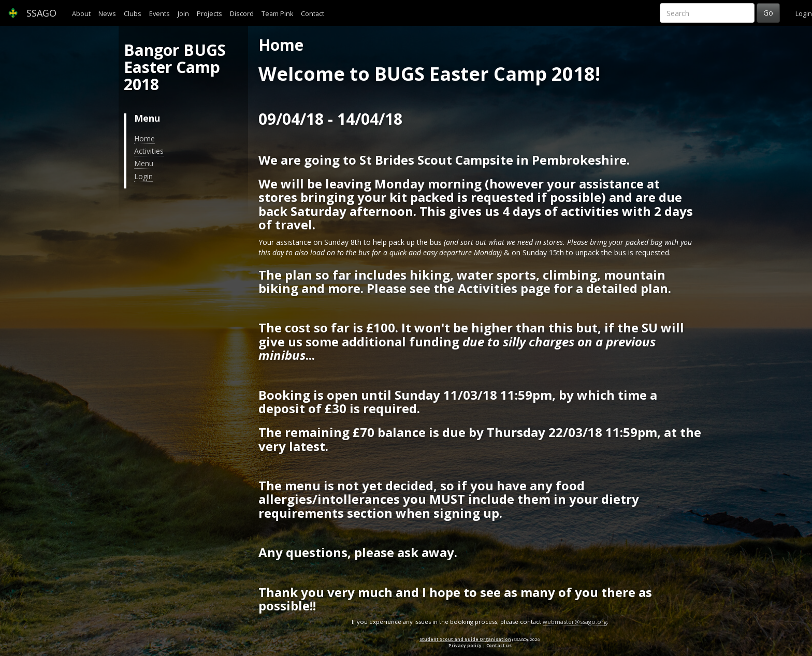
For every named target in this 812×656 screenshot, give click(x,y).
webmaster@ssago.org (575, 622)
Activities (149, 151)
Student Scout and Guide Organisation (465, 639)
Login (804, 14)
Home (144, 139)
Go (768, 13)
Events (160, 14)
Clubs (133, 14)
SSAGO (32, 13)
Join (183, 14)
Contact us (499, 645)
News (107, 14)
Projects (209, 14)
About (81, 14)
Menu (144, 163)
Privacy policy (465, 645)
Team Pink (277, 14)
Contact (313, 14)
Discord (242, 14)
